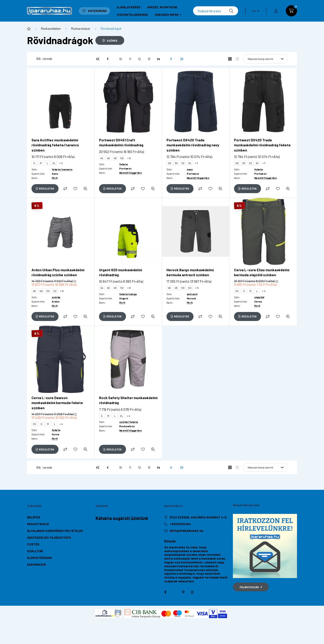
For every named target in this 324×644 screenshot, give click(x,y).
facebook (165, 592)
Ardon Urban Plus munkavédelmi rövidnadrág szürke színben (58, 272)
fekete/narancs (62, 169)
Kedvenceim (36, 564)
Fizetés (33, 544)
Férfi (55, 178)
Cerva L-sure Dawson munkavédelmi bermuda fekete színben (57, 403)
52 (55, 291)
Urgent (124, 298)
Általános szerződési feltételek (55, 531)
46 (108, 158)
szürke (56, 297)
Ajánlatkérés (129, 7)
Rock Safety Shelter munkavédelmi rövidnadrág (128, 400)
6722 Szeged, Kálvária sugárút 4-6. (198, 517)
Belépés (34, 517)
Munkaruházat (81, 28)
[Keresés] (216, 11)
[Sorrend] (265, 59)
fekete (124, 164)
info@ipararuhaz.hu (187, 531)
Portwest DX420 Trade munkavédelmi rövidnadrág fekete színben (262, 145)
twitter (174, 592)
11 (130, 59)
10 (120, 59)
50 (122, 158)
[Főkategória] (29, 29)
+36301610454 (180, 524)
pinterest (183, 592)
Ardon (56, 301)
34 (190, 163)
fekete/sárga (128, 294)
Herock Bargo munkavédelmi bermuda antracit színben (190, 272)
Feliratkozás (251, 587)
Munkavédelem (51, 28)
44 (102, 158)
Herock (191, 298)
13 (149, 59)
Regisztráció (38, 524)
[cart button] (291, 11)
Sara (55, 174)
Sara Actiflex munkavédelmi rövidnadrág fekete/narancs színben (55, 145)
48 (115, 158)
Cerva (258, 301)
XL (54, 163)
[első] (98, 59)
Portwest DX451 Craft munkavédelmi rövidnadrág (121, 142)
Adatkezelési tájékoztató (49, 537)
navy (190, 169)
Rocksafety (127, 426)
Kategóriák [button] (94, 11)
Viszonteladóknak (132, 15)
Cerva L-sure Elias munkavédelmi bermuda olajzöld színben (262, 272)
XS (237, 291)
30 (176, 163)
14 (158, 59)
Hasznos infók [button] (167, 15)
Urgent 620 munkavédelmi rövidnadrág (120, 272)
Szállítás (35, 551)
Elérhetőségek (39, 558)
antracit (192, 294)
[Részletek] (45, 189)
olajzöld (259, 297)
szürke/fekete (129, 422)
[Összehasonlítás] (65, 189)
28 (169, 163)
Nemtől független (130, 173)
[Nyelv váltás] (255, 11)
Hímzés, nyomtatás (162, 7)
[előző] (107, 59)
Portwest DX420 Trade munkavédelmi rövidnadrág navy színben (193, 145)
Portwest (125, 168)
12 (139, 59)
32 (183, 163)
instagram (192, 592)
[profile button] (276, 11)
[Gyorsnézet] (85, 189)
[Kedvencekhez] (75, 189)
